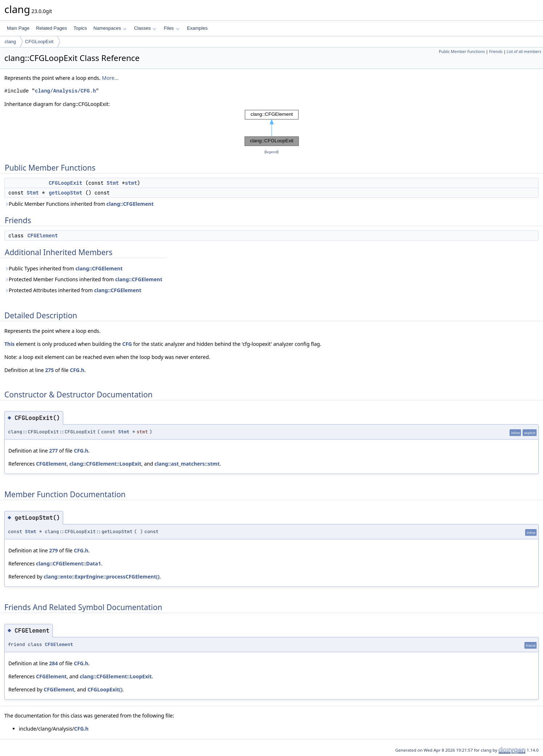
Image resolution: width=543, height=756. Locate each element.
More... (110, 78)
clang (10, 42)
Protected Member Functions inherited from (83, 279)
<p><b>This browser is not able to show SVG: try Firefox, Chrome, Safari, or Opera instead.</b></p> (272, 128)
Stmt (113, 183)
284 (53, 663)
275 (49, 370)
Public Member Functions (462, 52)
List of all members (524, 52)
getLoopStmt (65, 193)
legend (271, 152)
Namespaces (110, 28)
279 (53, 550)
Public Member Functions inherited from (79, 204)
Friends (496, 52)
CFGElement (42, 236)
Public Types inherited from (64, 268)
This (9, 344)
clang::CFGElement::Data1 (68, 563)
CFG (127, 344)
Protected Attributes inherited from (73, 290)
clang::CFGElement (130, 204)
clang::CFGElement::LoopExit (105, 464)
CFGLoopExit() (105, 689)
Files (172, 28)
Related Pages (51, 28)
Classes (145, 28)
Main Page (18, 28)
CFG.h (77, 370)
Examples (197, 28)
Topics (80, 28)
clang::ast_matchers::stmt (187, 464)
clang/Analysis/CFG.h (65, 91)
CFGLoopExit (39, 42)
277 (53, 451)
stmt (131, 183)
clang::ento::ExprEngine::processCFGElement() (101, 577)
